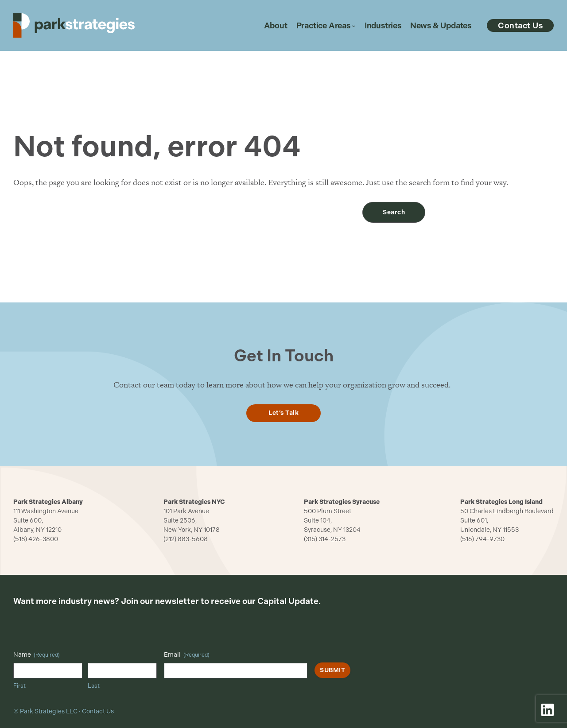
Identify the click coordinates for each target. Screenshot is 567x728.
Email (187, 655)
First (19, 686)
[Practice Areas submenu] (353, 26)
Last (94, 686)
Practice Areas (323, 26)
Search (394, 212)
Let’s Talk (283, 413)
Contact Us (98, 711)
